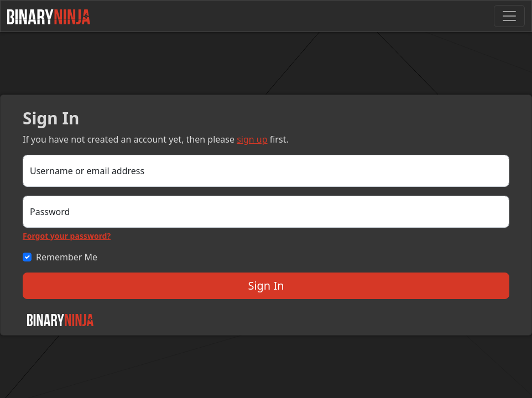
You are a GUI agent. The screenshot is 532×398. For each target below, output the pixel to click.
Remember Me (67, 257)
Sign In (266, 286)
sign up (252, 139)
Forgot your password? (67, 236)
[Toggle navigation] (509, 16)
